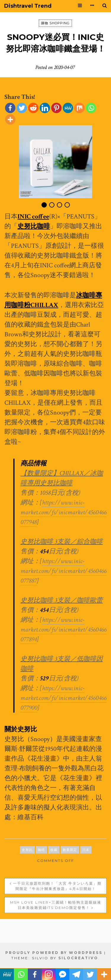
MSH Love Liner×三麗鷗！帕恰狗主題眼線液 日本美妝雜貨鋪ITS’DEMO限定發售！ (56, 905)
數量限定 (70, 850)
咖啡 (41, 850)
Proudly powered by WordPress (54, 953)
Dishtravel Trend (28, 6)
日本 (86, 850)
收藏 (54, 850)
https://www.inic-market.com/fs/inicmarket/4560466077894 (63, 630)
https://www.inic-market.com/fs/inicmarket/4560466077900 (63, 698)
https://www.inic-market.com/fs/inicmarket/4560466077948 (63, 512)
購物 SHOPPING (55, 23)
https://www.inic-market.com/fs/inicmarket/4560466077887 (63, 571)
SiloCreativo (78, 958)
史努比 (27, 850)
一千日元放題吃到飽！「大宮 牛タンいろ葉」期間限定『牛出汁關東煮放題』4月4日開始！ (57, 886)
